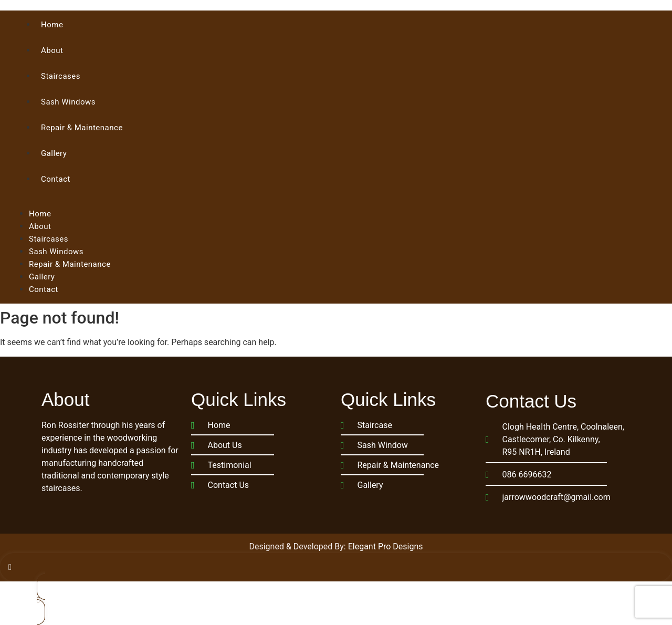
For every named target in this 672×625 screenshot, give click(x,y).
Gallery (54, 153)
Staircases (61, 76)
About (52, 50)
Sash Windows (68, 102)
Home (52, 25)
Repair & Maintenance (82, 128)
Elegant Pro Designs (386, 546)
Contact (56, 179)
